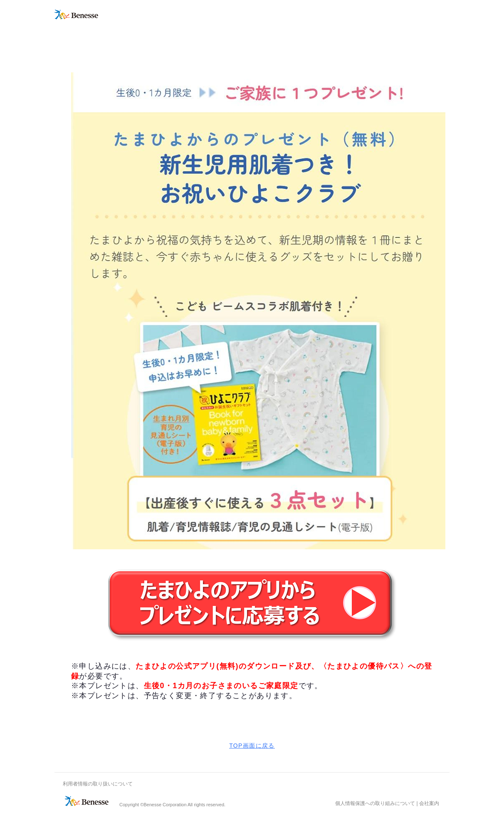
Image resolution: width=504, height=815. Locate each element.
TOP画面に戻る (252, 746)
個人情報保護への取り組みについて (375, 803)
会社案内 (429, 803)
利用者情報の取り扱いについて (98, 784)
